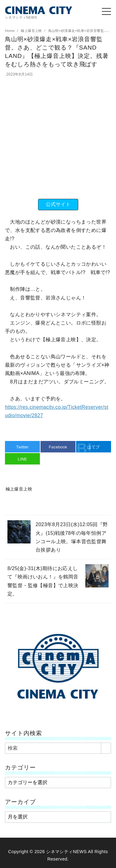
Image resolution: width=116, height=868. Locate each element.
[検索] (58, 748)
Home (10, 31)
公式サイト (58, 204)
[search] (106, 748)
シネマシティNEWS (66, 852)
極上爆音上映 (32, 31)
